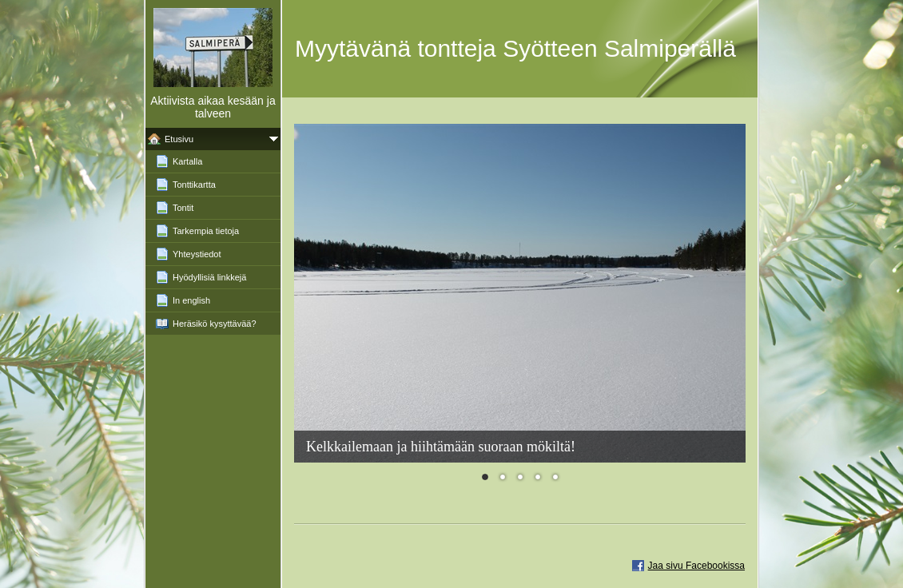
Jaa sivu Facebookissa (696, 566)
